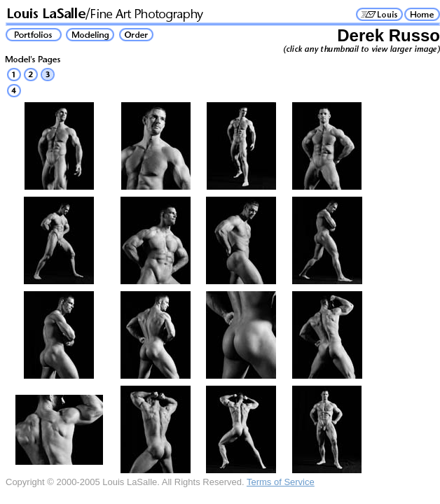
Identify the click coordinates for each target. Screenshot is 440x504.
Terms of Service (281, 482)
